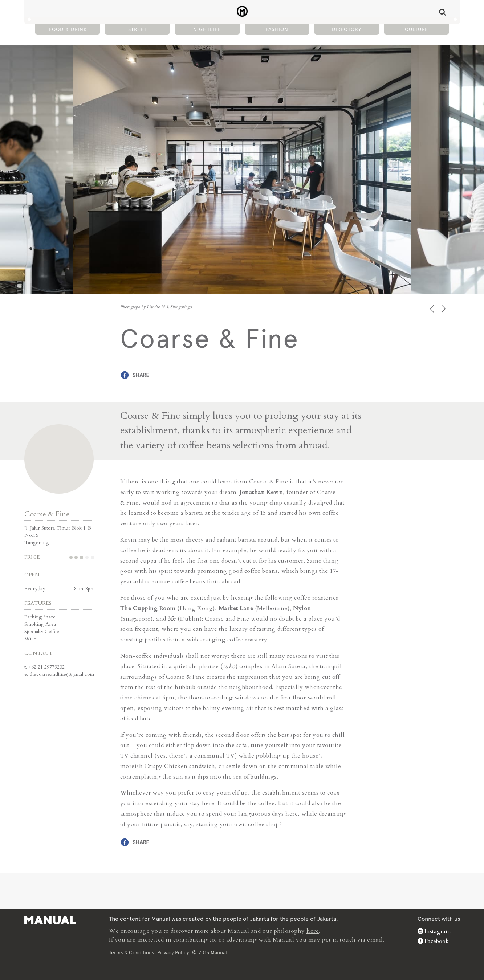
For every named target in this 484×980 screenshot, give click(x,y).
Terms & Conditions (131, 952)
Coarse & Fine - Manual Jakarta (242, 11)
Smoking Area (40, 624)
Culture (416, 29)
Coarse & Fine (47, 514)
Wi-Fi (31, 639)
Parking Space (40, 617)
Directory (347, 29)
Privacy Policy (173, 952)
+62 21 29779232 (47, 667)
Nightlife (207, 29)
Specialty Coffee (42, 631)
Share (141, 375)
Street (137, 29)
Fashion (277, 29)
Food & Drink (68, 29)
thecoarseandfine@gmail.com (62, 674)
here (313, 931)
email (375, 940)
